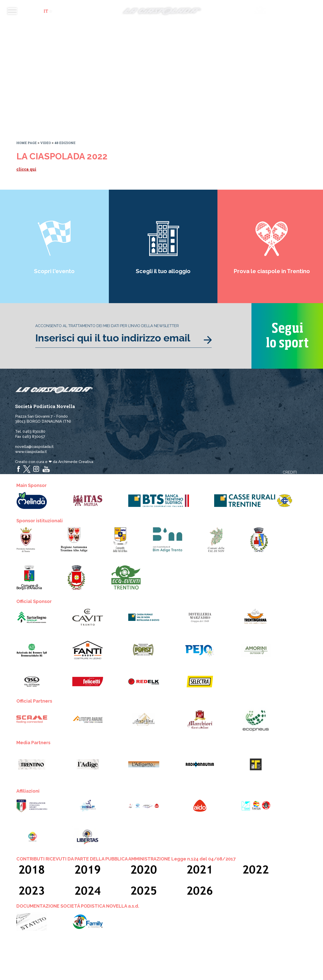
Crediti (290, 472)
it (46, 11)
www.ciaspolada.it (31, 452)
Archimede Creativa (76, 462)
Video (46, 143)
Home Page (27, 143)
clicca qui (26, 169)
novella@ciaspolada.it (34, 447)
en (56, 11)
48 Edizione (65, 143)
